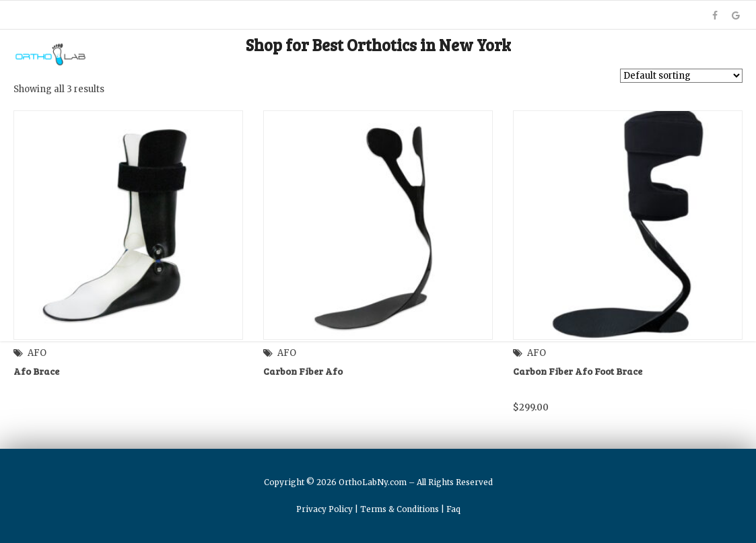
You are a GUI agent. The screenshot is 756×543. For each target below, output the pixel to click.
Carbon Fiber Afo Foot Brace (578, 371)
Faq (453, 509)
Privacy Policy (324, 509)
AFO (37, 353)
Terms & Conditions (400, 509)
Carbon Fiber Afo (303, 371)
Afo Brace (36, 371)
